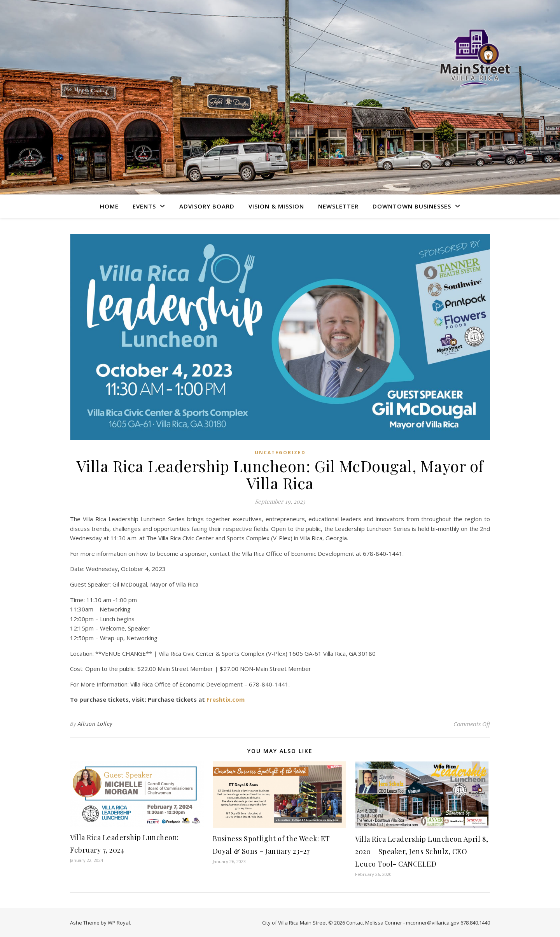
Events (144, 206)
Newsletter (338, 206)
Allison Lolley (95, 724)
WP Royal (119, 923)
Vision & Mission (276, 206)
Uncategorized (280, 453)
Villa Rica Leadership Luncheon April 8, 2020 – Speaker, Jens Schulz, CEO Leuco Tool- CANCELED (422, 851)
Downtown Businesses (412, 206)
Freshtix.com (226, 699)
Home (109, 206)
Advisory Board (207, 206)
